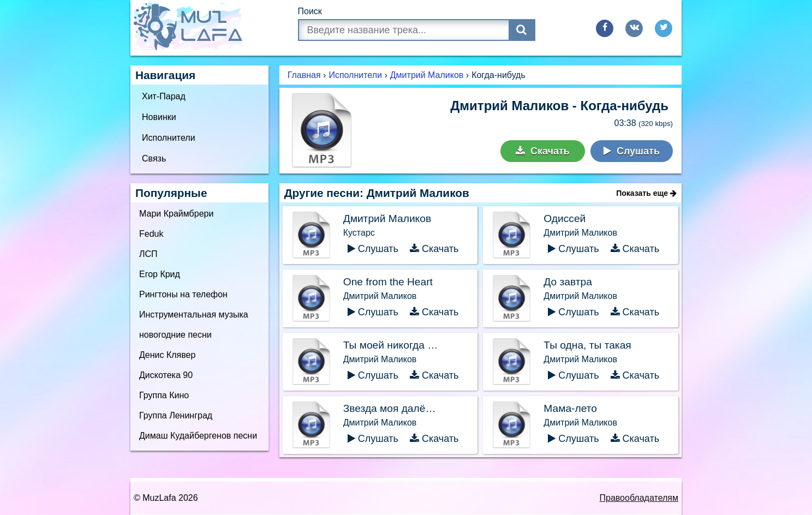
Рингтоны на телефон (183, 294)
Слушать (632, 151)
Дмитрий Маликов (427, 75)
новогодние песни (175, 335)
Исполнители (169, 138)
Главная (304, 75)
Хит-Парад (164, 96)
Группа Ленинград (176, 415)
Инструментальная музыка (194, 315)
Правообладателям (639, 498)
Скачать (543, 151)
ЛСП (148, 254)
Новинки (159, 117)
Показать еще (646, 193)
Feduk (151, 234)
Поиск (310, 11)
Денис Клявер (167, 355)
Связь (154, 158)
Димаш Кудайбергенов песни (198, 436)
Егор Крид (160, 274)
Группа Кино (164, 395)
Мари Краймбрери (176, 214)
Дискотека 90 (166, 375)
